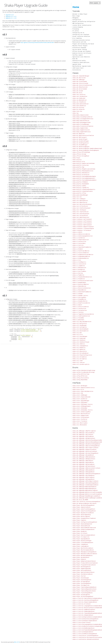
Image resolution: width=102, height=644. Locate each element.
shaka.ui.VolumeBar (78, 318)
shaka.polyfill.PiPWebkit (80, 182)
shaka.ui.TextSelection (80, 310)
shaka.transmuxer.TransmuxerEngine (83, 229)
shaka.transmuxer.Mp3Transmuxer (82, 225)
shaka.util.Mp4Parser (79, 349)
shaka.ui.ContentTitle (79, 242)
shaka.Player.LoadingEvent (81, 546)
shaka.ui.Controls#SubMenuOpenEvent (84, 628)
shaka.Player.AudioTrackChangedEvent (84, 509)
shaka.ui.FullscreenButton (81, 253)
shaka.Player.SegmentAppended (82, 569)
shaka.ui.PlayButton (79, 279)
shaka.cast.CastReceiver (80, 96)
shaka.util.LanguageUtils (80, 346)
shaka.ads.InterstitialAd (80, 83)
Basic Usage (76, 16)
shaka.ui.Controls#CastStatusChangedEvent (85, 619)
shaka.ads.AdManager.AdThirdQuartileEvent (85, 481)
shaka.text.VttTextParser (80, 216)
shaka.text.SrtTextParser (80, 206)
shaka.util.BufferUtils (80, 323)
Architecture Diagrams (79, 48)
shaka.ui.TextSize (78, 312)
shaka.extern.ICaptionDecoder (82, 397)
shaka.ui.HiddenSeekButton (81, 258)
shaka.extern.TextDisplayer (81, 417)
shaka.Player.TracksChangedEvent (83, 593)
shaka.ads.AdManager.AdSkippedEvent (84, 472)
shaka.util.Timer (78, 361)
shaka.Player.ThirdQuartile (81, 585)
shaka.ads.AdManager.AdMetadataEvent (84, 457)
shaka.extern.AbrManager (80, 386)
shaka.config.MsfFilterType (81, 374)
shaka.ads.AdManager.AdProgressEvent (84, 466)
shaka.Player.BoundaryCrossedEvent (83, 513)
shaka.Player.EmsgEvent (80, 531)
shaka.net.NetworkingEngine (81, 147)
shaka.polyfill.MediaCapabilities (83, 171)
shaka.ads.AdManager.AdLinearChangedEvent (85, 453)
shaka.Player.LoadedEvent (80, 544)
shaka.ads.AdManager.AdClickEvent (83, 435)
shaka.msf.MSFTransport (80, 137)
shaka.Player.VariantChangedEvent (83, 597)
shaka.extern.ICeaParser (80, 399)
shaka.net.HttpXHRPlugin (80, 145)
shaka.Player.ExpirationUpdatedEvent (84, 535)
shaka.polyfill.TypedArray (81, 188)
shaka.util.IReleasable (80, 425)
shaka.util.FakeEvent (79, 340)
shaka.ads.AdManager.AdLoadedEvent (83, 455)
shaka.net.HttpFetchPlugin (81, 141)
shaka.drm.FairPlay (78, 108)
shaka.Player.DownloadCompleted (82, 524)
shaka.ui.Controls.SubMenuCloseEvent (84, 610)
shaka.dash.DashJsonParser (81, 104)
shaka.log (75, 113)
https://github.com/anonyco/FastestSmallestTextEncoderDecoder (37, 42)
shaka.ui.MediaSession (79, 268)
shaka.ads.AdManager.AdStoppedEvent (84, 479)
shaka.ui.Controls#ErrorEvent (82, 623)
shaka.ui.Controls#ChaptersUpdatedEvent (85, 621)
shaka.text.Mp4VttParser (80, 202)
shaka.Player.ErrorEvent (80, 533)
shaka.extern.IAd (78, 393)
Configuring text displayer (81, 35)
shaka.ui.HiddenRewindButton (81, 256)
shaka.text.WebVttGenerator (81, 217)
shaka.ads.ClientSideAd (80, 82)
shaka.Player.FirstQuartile (81, 537)
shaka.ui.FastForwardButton (81, 251)
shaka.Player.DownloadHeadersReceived (84, 528)
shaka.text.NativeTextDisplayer (82, 204)
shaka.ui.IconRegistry (79, 262)
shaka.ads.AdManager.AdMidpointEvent (84, 459)
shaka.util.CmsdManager (80, 325)
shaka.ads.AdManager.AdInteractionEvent (85, 451)
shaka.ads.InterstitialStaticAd (82, 85)
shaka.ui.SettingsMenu (79, 297)
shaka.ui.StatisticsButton (81, 307)
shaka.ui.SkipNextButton (80, 301)
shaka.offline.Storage (79, 154)
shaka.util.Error (78, 335)
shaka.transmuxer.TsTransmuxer (82, 230)
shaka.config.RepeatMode (80, 380)
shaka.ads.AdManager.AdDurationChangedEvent (86, 446)
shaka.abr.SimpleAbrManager (81, 76)
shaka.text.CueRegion (79, 199)
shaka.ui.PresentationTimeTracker (83, 281)
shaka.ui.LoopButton (79, 266)
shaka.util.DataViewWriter (81, 331)
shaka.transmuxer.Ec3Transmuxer (82, 223)
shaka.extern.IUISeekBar (80, 408)
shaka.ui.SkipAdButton (79, 299)
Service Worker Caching (80, 49)
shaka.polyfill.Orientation (81, 175)
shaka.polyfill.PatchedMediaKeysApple (84, 176)
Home (76, 7)
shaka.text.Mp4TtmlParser (80, 201)
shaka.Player (76, 158)
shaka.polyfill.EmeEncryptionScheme (84, 163)
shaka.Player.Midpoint (79, 559)
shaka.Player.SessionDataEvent (82, 570)
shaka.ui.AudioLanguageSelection (83, 236)
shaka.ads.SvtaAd (78, 91)
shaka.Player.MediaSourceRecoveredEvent (85, 554)
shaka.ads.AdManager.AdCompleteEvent (84, 438)
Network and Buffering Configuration (84, 22)
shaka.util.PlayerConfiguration (82, 355)
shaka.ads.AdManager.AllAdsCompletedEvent (85, 485)
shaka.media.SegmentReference (82, 132)
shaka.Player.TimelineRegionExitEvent (84, 591)
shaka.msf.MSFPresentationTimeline (83, 135)
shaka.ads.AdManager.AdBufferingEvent (84, 431)
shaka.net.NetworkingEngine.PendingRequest (86, 150)
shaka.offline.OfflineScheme (81, 152)
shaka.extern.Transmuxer (80, 421)
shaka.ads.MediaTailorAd (80, 87)
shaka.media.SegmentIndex (80, 128)
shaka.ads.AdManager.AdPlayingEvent (84, 464)
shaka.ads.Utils (77, 93)
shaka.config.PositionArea (81, 378)
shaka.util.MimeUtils (79, 348)
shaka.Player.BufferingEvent (81, 516)
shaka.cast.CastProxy (79, 95)
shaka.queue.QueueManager (80, 195)
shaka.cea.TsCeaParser (79, 102)
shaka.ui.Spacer (77, 305)
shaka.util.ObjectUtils (80, 351)
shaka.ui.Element (78, 249)
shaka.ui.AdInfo (77, 232)
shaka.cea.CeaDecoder (79, 98)
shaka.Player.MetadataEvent (81, 557)
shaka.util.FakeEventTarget (81, 342)
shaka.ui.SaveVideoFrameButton (82, 292)
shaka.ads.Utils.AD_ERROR (80, 500)
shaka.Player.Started (79, 576)
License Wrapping (78, 27)
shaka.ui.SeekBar (78, 294)
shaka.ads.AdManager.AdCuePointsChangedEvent (86, 444)
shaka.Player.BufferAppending (82, 515)
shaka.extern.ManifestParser (81, 414)
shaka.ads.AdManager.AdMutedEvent (83, 461)
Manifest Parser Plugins (80, 46)
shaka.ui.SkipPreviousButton (81, 303)
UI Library (76, 31)
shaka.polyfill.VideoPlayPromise (83, 191)
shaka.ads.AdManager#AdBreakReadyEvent (85, 489)
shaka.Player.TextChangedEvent (82, 583)
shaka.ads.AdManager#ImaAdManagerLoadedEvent (86, 496)
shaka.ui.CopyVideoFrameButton (82, 247)
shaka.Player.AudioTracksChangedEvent (84, 511)
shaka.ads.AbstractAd (79, 78)
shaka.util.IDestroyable (80, 423)
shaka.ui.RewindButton (79, 290)
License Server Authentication (82, 25)
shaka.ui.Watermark (78, 320)
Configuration (77, 20)
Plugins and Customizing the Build (83, 44)
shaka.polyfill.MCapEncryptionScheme (84, 169)
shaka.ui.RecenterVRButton (81, 284)
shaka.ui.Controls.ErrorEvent (82, 604)
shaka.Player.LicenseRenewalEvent (83, 543)
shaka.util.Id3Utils (79, 344)
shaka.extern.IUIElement (80, 403)
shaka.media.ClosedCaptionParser (83, 117)
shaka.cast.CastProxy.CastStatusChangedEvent (86, 502)
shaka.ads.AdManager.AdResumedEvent (84, 470)
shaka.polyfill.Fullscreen (81, 165)
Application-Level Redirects (81, 57)
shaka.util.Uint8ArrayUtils (81, 364)
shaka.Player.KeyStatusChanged (82, 541)
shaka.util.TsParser (79, 363)
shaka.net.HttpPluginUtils (81, 143)
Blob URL (75, 59)
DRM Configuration (78, 23)
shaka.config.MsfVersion (80, 376)
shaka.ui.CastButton (79, 238)
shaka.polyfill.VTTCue (79, 193)
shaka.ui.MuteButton (79, 269)
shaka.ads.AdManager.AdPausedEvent (83, 463)
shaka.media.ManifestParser (81, 121)
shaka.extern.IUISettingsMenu (82, 412)
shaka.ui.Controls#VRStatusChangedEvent (85, 634)
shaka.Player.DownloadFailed (81, 526)
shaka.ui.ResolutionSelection (82, 288)
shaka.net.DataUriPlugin (80, 139)
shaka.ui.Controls (78, 245)
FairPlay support (78, 55)
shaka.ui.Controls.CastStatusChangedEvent (85, 600)
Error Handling (77, 38)
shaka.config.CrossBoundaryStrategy (84, 372)
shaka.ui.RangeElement (79, 282)
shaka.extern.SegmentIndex (81, 416)
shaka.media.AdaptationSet (81, 115)
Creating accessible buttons (81, 40)
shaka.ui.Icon (77, 260)
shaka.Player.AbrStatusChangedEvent (84, 505)
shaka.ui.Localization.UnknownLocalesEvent (86, 639)
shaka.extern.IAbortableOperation (83, 391)
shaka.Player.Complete (79, 520)
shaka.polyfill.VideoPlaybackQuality (84, 189)
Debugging (75, 18)
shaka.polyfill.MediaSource (81, 173)
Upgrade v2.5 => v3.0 (11, 18)
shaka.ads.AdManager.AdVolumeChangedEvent (85, 483)
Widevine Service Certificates (82, 53)
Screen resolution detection (81, 36)
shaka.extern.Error (78, 389)
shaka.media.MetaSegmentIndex (82, 122)
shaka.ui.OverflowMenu (79, 271)
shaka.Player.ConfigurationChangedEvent (85, 522)
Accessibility (77, 70)
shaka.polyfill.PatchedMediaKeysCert (84, 178)
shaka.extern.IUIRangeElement (82, 406)
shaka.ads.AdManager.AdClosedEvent (83, 436)
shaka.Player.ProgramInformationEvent (84, 565)
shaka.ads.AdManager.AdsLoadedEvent (84, 476)
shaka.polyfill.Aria (79, 162)
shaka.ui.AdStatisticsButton (81, 234)
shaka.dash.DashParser (79, 106)
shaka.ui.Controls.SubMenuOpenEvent (84, 611)
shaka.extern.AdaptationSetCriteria (84, 388)
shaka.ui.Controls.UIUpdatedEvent (83, 615)
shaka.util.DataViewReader (81, 329)
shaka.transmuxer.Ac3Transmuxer (82, 221)
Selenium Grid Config (79, 61)
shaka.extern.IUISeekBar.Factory (83, 410)
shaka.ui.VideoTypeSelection (81, 316)
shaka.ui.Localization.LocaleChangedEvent (85, 636)
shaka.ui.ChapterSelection (81, 240)
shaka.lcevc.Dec (77, 111)
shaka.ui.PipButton (78, 275)
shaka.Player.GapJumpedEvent (81, 539)
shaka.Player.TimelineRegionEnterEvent (85, 589)
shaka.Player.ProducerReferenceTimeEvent (85, 563)
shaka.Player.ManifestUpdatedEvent (83, 550)
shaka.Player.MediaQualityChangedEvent (85, 552)
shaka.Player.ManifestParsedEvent (83, 548)
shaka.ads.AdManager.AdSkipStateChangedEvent (86, 474)
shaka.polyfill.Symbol (79, 186)
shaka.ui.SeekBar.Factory (80, 296)
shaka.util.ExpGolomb (79, 338)
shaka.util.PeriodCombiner (81, 353)
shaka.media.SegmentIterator (81, 130)
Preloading (76, 29)
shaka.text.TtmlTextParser (81, 212)
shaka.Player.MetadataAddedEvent (83, 556)
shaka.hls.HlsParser (79, 109)
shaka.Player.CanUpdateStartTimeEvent (84, 518)
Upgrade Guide (77, 64)
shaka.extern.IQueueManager (81, 401)
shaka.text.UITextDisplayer (81, 214)
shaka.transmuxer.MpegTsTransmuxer (83, 227)
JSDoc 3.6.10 (17, 642)
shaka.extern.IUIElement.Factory (83, 404)
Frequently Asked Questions (81, 62)
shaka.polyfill (77, 160)
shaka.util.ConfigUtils (80, 327)
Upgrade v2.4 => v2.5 (11, 16)
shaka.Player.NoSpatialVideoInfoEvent (84, 561)
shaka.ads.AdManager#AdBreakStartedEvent (85, 490)
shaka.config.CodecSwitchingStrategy (84, 370)
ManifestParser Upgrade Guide (82, 66)
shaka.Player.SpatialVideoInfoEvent (84, 572)
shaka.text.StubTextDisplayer (82, 208)
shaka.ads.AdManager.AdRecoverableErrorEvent (86, 468)
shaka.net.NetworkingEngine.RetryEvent (85, 503)
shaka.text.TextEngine (79, 210)
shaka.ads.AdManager (79, 80)
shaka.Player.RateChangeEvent (82, 567)
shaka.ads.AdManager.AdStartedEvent (84, 477)
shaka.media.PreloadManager (81, 124)
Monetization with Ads (79, 42)
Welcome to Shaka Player (80, 14)
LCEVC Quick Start (78, 68)
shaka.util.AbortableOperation (82, 322)
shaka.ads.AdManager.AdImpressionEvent (85, 450)
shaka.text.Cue (77, 197)
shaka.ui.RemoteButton (79, 286)
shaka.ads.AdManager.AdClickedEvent (84, 433)
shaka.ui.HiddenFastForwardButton (83, 255)
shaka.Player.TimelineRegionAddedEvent (85, 587)
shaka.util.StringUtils (80, 359)
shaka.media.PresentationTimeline (83, 126)
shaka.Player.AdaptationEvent (82, 507)
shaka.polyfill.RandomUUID (81, 184)
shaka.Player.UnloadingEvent (81, 595)
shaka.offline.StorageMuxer (81, 156)
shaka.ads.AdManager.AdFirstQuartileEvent (85, 448)
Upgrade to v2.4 (10, 15)
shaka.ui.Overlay (78, 273)
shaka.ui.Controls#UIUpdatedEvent (83, 632)
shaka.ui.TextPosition (79, 309)
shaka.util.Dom (77, 333)
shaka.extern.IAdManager (80, 395)
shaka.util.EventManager (80, 336)
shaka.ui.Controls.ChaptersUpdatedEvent (85, 602)
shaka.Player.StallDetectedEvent (83, 574)
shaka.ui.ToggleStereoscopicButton (83, 314)
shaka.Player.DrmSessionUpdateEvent (84, 530)
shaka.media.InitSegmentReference (83, 119)
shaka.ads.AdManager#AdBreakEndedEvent (85, 487)
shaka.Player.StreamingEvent (81, 582)
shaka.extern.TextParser (80, 419)
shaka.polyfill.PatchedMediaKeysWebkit (85, 180)
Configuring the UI (78, 33)
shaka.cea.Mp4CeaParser (80, 100)
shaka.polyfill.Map (78, 167)
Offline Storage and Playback (82, 51)
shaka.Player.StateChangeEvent (82, 580)
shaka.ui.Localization (79, 264)
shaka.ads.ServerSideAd (80, 89)
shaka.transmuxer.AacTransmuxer (82, 219)
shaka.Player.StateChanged (81, 578)
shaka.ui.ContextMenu (79, 243)
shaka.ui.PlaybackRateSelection (82, 277)
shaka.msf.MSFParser (79, 134)
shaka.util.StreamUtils (80, 357)
